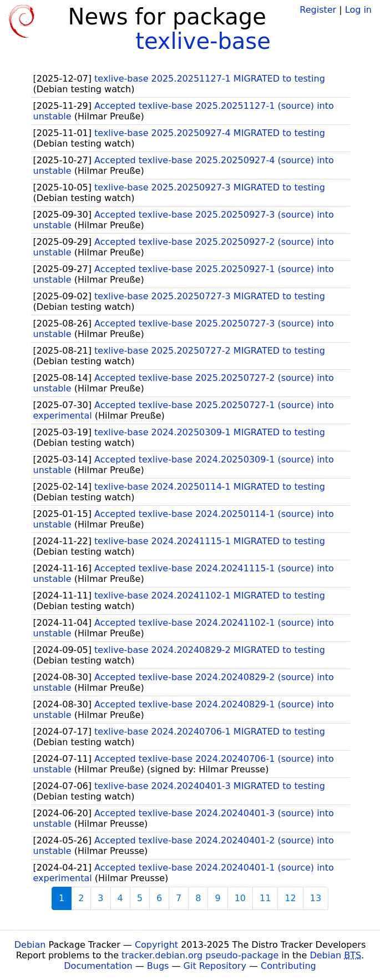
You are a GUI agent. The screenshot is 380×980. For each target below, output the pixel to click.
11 (265, 898)
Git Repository (215, 966)
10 (240, 898)
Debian (30, 945)
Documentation (98, 966)
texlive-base (203, 41)
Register (318, 10)
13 (316, 898)
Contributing (288, 966)
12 (290, 898)
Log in (358, 10)
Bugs (158, 966)
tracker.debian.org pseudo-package (200, 955)
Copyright (156, 945)
